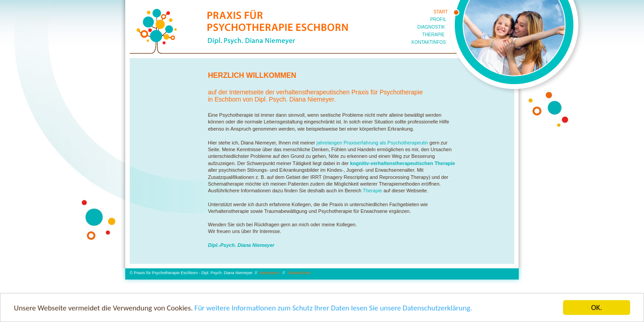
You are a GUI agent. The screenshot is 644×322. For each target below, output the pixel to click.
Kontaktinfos (429, 42)
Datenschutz (299, 273)
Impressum (270, 273)
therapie (433, 35)
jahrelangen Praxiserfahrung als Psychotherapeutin (373, 143)
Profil (438, 19)
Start (441, 12)
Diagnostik (431, 27)
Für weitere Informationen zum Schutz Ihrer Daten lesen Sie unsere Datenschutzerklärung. (333, 308)
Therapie (372, 191)
